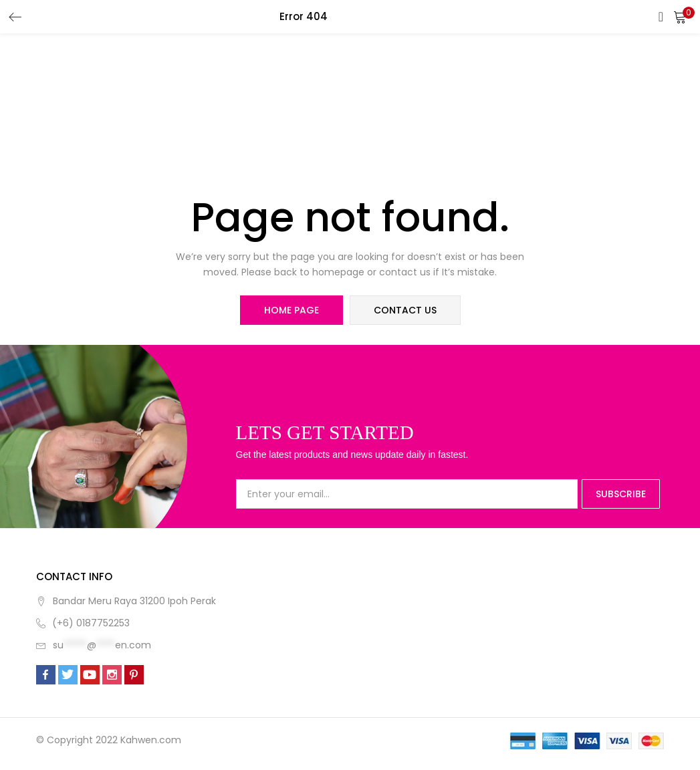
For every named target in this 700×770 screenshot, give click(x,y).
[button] (680, 17)
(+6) (64, 623)
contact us (405, 310)
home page (291, 310)
